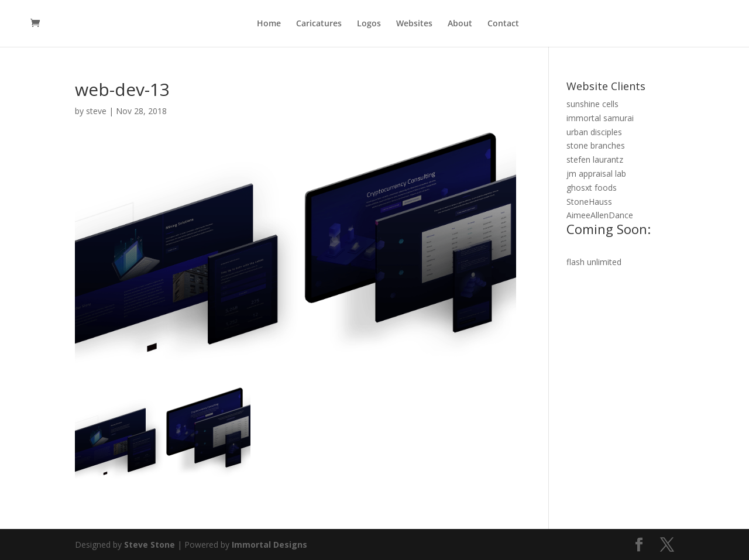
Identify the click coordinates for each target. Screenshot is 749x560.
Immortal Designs (269, 544)
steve (96, 111)
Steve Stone (150, 544)
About (460, 24)
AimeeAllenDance (620, 225)
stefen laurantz (595, 159)
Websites (414, 24)
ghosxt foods (592, 188)
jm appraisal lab (596, 174)
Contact (503, 24)
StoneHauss (589, 202)
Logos (369, 24)
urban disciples (594, 132)
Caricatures (319, 24)
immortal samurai (600, 118)
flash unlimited (594, 262)
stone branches (596, 145)
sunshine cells (592, 104)
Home (269, 24)
